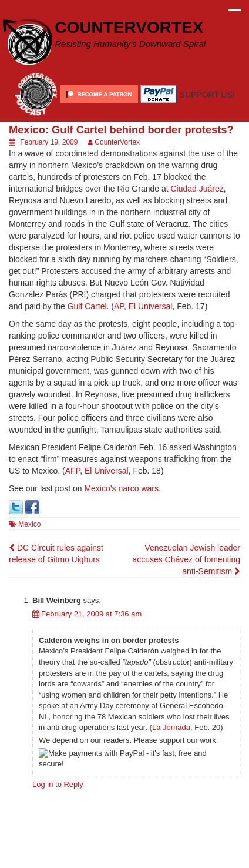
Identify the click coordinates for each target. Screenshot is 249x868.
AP (119, 306)
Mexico (29, 524)
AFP (73, 471)
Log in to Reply (58, 784)
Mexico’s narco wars (121, 488)
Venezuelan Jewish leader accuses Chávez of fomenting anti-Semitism (186, 559)
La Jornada (171, 727)
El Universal (151, 306)
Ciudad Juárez (197, 189)
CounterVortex (117, 142)
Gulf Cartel (87, 306)
